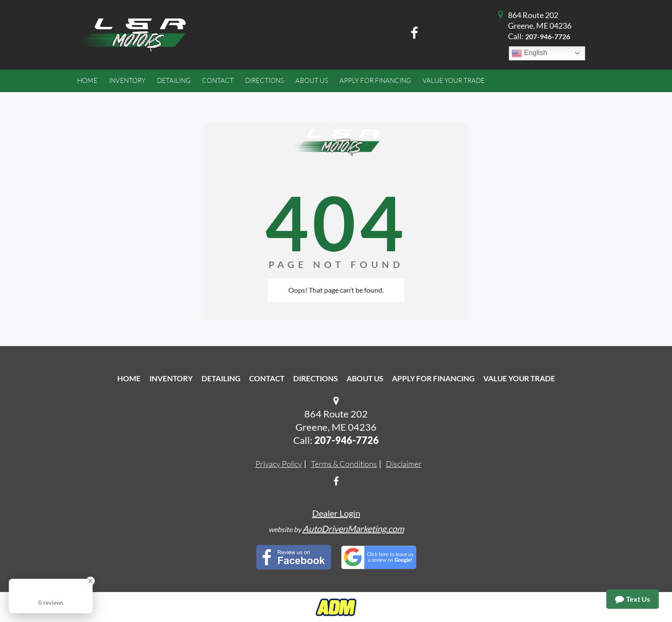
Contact (267, 378)
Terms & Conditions (344, 464)
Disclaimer (404, 464)
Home (129, 378)
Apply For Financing (433, 378)
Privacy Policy (279, 464)
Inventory (171, 378)
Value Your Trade (519, 378)
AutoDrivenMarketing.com (353, 529)
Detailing (221, 378)
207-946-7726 (548, 36)
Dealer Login (336, 513)
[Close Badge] (90, 581)
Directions (315, 378)
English (529, 53)
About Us (365, 378)
